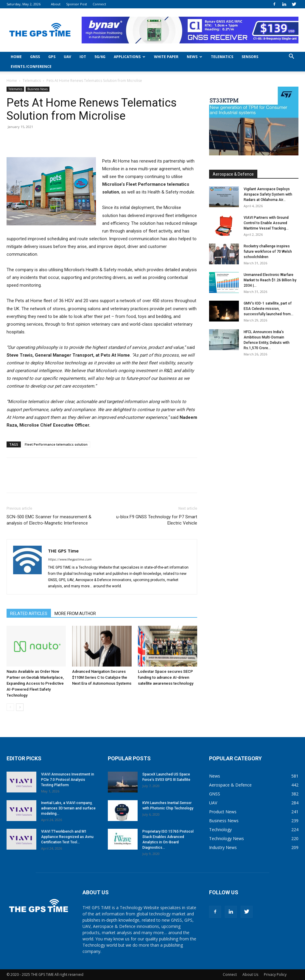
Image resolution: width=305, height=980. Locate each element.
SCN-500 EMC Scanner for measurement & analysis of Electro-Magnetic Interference (49, 520)
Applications (130, 57)
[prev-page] (10, 707)
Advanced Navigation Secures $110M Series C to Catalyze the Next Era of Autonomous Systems (102, 677)
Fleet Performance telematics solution (56, 444)
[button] (291, 57)
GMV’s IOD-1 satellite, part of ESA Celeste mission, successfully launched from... (269, 309)
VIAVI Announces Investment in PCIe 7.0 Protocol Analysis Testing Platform (68, 780)
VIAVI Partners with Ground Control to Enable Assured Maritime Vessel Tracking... (266, 223)
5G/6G (100, 57)
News (194, 57)
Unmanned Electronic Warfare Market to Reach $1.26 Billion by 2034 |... (270, 280)
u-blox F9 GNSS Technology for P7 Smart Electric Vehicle (157, 520)
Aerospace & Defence (233, 174)
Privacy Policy (275, 974)
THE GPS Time (63, 551)
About (56, 4)
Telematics (222, 57)
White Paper (166, 57)
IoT (83, 57)
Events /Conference (31, 67)
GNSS (35, 57)
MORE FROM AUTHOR (75, 614)
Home (16, 57)
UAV (67, 57)
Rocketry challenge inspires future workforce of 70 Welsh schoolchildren (268, 252)
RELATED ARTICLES (29, 614)
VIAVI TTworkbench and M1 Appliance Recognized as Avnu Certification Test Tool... (67, 837)
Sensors (250, 57)
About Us (250, 974)
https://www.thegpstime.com (70, 560)
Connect (99, 4)
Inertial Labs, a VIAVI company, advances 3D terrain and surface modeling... (68, 808)
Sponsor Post (77, 4)
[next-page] (20, 707)
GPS (52, 57)
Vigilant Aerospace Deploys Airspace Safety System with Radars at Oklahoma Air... (268, 194)
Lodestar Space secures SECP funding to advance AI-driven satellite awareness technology (166, 677)
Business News (38, 89)
